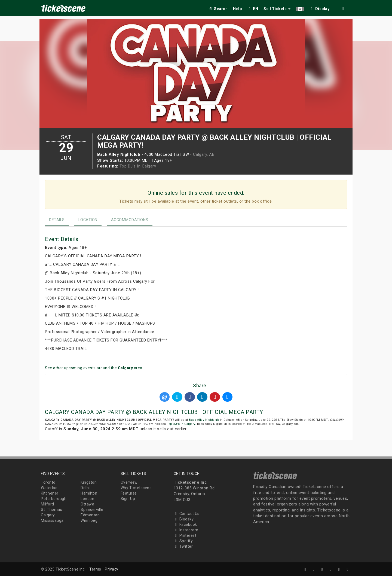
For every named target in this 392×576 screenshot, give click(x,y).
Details (57, 220)
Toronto (48, 482)
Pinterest (185, 535)
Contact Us (187, 514)
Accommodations (130, 220)
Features (129, 493)
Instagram (186, 530)
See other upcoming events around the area (94, 368)
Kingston (89, 482)
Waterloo (49, 488)
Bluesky (184, 519)
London (87, 499)
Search (218, 9)
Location (88, 220)
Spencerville (92, 510)
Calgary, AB (204, 154)
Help (237, 9)
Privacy (112, 569)
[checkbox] (320, 8)
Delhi (85, 488)
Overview (129, 482)
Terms (95, 569)
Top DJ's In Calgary (138, 166)
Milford (48, 504)
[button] (300, 8)
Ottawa (87, 504)
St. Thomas (51, 510)
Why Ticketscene (136, 488)
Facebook (185, 525)
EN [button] (253, 9)
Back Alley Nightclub (204, 420)
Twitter (183, 546)
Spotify (183, 541)
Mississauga (52, 520)
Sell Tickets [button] (277, 9)
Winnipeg (89, 520)
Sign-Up (128, 499)
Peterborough (54, 499)
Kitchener (50, 493)
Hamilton (89, 493)
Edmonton (90, 515)
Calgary (48, 515)
